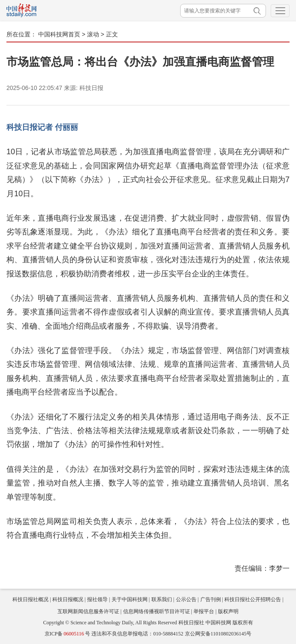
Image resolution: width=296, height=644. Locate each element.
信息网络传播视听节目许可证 (157, 611)
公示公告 (186, 599)
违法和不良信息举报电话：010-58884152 (137, 634)
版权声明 (228, 611)
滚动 (93, 34)
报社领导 (97, 599)
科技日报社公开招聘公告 (253, 599)
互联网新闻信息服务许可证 (88, 611)
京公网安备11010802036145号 (218, 634)
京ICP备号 (67, 634)
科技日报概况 (68, 599)
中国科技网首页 (59, 34)
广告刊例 (211, 599)
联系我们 (162, 599)
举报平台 (204, 611)
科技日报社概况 (30, 599)
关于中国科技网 (130, 599)
